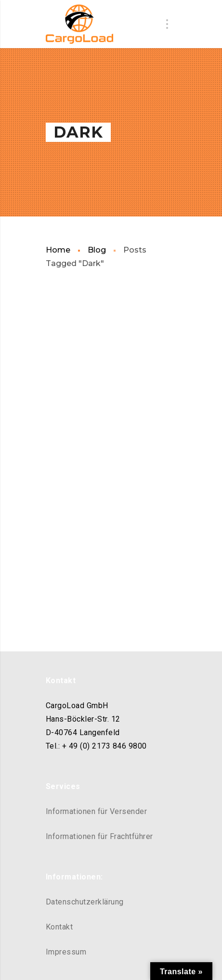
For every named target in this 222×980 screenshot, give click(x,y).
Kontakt (59, 927)
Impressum (66, 952)
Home (58, 250)
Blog (97, 250)
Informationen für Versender (97, 811)
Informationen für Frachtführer (99, 836)
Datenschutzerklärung (85, 902)
